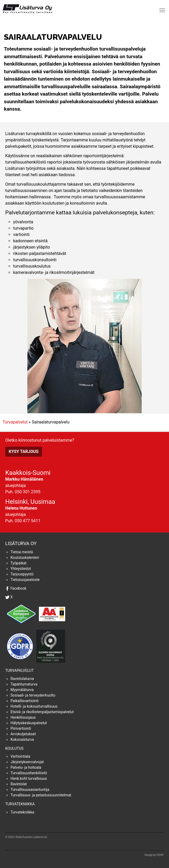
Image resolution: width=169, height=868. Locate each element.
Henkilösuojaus (23, 717)
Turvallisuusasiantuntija (30, 790)
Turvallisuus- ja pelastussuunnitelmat (41, 795)
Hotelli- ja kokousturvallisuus (34, 706)
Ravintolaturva (22, 679)
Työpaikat (19, 563)
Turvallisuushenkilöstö (29, 773)
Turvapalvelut (15, 422)
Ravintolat (19, 784)
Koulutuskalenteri (25, 558)
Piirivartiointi (21, 728)
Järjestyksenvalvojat (27, 762)
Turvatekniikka (20, 804)
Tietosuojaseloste (25, 580)
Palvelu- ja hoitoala (26, 767)
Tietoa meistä (22, 552)
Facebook (18, 588)
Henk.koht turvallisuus (29, 778)
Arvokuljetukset (23, 734)
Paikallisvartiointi (24, 701)
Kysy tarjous (24, 452)
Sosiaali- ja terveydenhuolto (33, 695)
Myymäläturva (22, 690)
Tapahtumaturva (24, 684)
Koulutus (14, 748)
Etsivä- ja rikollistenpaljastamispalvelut (42, 712)
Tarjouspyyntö (22, 574)
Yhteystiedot (21, 569)
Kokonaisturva (22, 739)
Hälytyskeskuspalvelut (29, 723)
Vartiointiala (20, 756)
